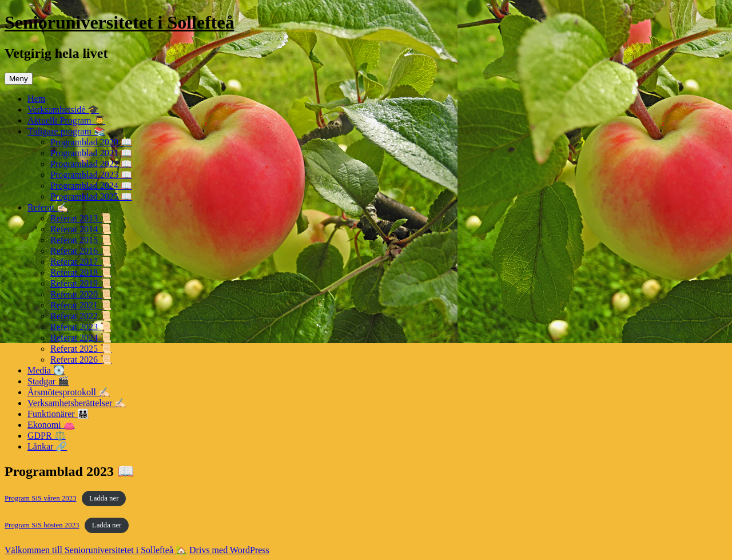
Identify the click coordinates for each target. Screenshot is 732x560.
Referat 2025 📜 (81, 349)
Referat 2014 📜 (81, 229)
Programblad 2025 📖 (91, 196)
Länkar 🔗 (47, 446)
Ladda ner (104, 498)
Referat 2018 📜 (81, 273)
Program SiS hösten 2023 (42, 525)
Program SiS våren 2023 (40, 498)
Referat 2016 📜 (81, 251)
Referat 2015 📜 (81, 240)
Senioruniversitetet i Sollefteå (120, 22)
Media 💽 (46, 370)
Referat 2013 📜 (81, 218)
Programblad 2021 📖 (91, 153)
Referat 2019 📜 (81, 283)
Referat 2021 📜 (81, 305)
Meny (19, 79)
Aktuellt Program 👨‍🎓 (66, 120)
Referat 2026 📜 (81, 360)
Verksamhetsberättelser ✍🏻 (77, 403)
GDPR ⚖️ (47, 436)
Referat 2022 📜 (81, 316)
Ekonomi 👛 (51, 425)
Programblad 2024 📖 (91, 186)
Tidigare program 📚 (66, 131)
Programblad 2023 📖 (91, 175)
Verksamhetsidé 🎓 (63, 110)
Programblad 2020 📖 (91, 142)
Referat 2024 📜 (81, 338)
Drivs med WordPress (229, 550)
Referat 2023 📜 (81, 327)
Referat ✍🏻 (48, 207)
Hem (36, 99)
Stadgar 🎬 (48, 381)
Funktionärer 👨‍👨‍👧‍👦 (58, 414)
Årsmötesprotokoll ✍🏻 (69, 392)
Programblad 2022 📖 (91, 164)
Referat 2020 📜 (81, 294)
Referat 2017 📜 (81, 262)
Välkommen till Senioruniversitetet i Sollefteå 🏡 (96, 550)
